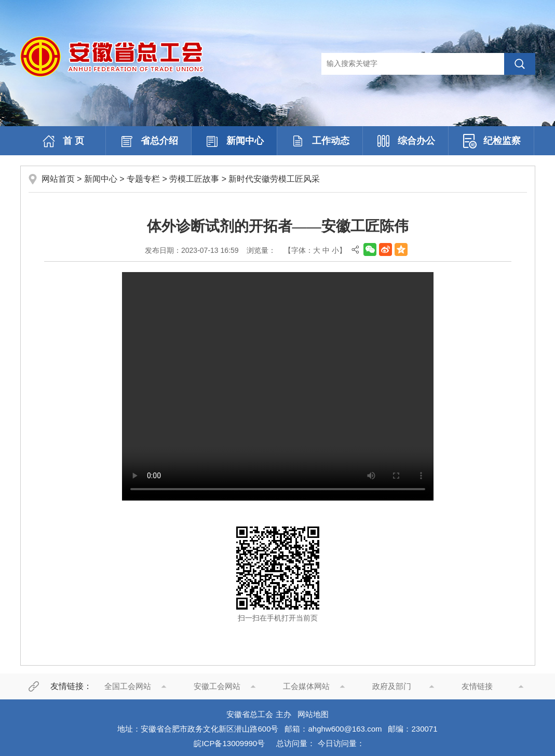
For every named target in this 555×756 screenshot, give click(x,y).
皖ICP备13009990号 (229, 743)
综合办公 (405, 141)
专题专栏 (143, 179)
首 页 (63, 141)
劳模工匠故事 (194, 179)
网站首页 (58, 179)
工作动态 (320, 141)
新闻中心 (234, 141)
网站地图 (313, 714)
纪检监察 (491, 141)
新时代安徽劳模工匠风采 (274, 179)
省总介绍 (148, 141)
